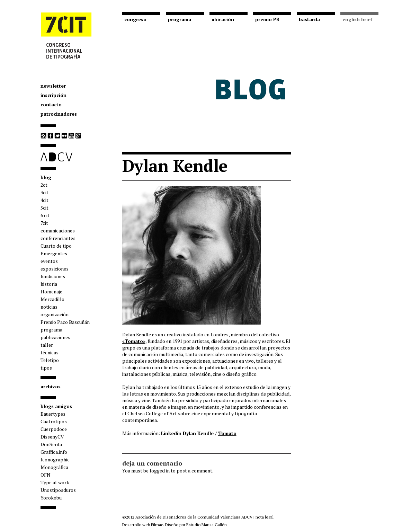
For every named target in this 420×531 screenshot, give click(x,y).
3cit (44, 192)
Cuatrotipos (54, 421)
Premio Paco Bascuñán (65, 322)
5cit (44, 208)
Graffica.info (54, 452)
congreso (135, 19)
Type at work (55, 482)
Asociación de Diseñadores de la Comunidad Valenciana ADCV (194, 517)
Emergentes (54, 253)
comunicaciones (58, 231)
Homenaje (51, 291)
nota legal (265, 517)
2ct (44, 185)
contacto (51, 104)
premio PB (267, 19)
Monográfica (54, 467)
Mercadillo (52, 299)
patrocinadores (59, 114)
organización (55, 314)
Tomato (227, 433)
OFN (46, 475)
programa (51, 330)
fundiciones (53, 276)
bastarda (309, 19)
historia (49, 284)
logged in (160, 471)
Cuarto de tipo (56, 246)
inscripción (53, 95)
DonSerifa (51, 444)
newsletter (53, 86)
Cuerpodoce (54, 429)
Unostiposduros (58, 490)
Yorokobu (51, 498)
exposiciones (55, 269)
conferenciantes (58, 238)
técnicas (50, 352)
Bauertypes (53, 414)
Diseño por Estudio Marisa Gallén (196, 525)
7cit (44, 223)
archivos (51, 386)
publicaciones (55, 337)
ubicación (223, 19)
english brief (357, 19)
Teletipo (50, 360)
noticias (49, 307)
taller (47, 345)
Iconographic (55, 459)
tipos (46, 368)
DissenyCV (52, 437)
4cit (44, 200)
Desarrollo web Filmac (143, 525)
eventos (49, 261)
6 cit (45, 215)
